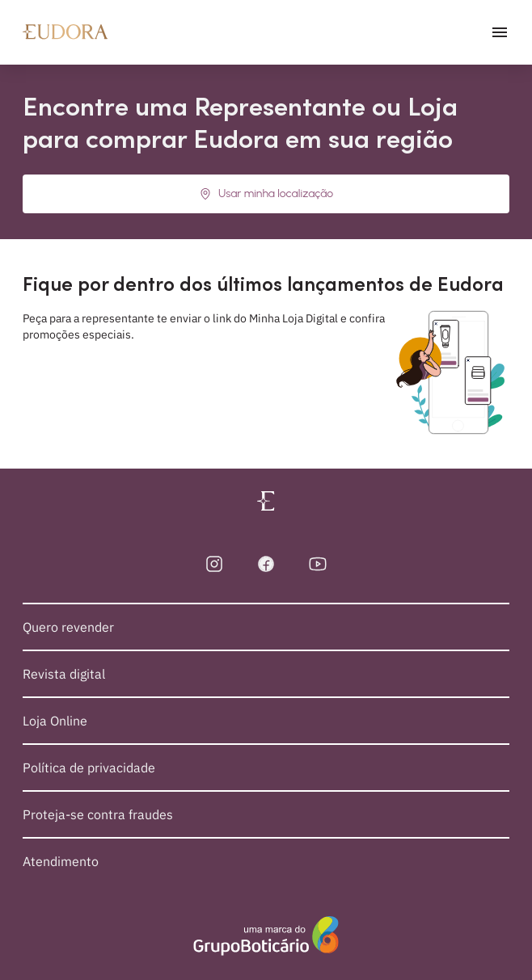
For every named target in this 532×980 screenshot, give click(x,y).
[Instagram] (214, 564)
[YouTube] (318, 564)
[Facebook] (266, 564)
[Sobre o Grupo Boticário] (266, 937)
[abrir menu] (500, 32)
